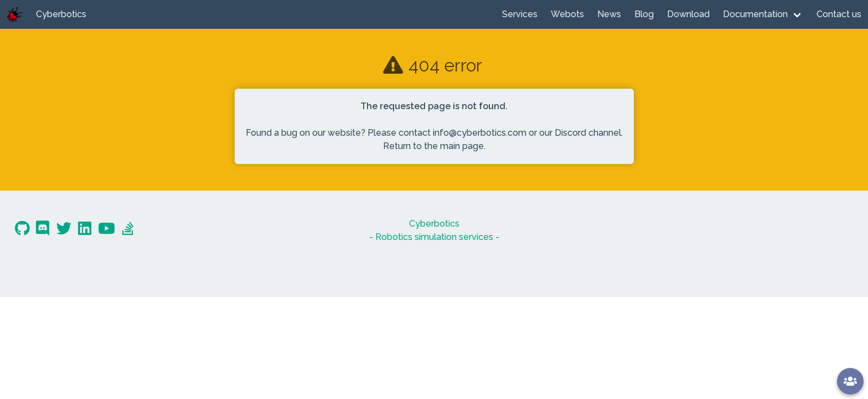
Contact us (839, 14)
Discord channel (588, 133)
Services (520, 14)
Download (688, 14)
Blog (644, 14)
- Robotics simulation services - (434, 237)
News (609, 14)
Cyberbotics (61, 14)
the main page (454, 146)
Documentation (755, 14)
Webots (567, 14)
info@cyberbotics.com (480, 133)
